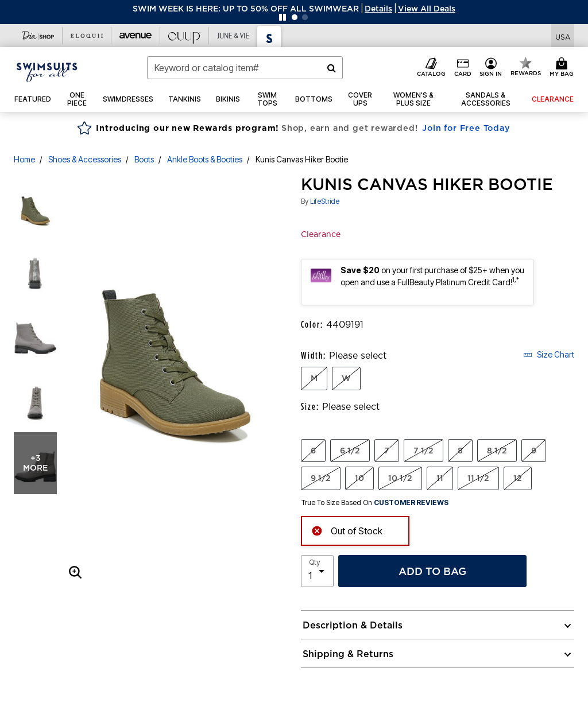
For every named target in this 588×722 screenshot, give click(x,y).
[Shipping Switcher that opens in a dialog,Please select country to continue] (563, 36)
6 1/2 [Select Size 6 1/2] (350, 451)
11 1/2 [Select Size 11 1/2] (478, 478)
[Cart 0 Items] (563, 68)
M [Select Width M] (314, 378)
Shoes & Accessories (85, 159)
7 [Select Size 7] (387, 451)
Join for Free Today (466, 128)
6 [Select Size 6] (313, 451)
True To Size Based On (375, 503)
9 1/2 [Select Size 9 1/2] (321, 478)
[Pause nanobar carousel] (283, 17)
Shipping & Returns (348, 654)
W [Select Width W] (346, 378)
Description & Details (353, 625)
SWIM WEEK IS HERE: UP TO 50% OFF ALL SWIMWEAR (246, 9)
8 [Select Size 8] (460, 451)
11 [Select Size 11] (440, 478)
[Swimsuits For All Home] (47, 71)
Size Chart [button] (549, 354)
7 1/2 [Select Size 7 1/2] (423, 451)
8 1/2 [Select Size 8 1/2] (497, 451)
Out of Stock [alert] (347, 530)
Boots (144, 159)
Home (24, 159)
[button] (378, 9)
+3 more (35, 463)
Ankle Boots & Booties (205, 159)
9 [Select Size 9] (534, 451)
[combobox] (245, 68)
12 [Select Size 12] (518, 478)
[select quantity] (317, 571)
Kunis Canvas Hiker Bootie (302, 159)
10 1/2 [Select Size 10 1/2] (400, 478)
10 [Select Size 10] (359, 478)
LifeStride (325, 201)
